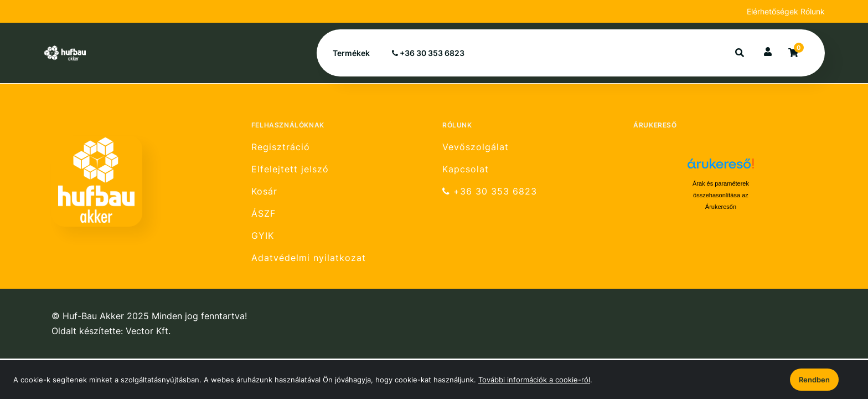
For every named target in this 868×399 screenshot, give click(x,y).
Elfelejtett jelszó (290, 169)
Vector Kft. (148, 331)
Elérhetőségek (774, 11)
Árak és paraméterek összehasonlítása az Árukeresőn (721, 195)
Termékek (351, 53)
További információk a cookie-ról (534, 380)
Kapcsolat (466, 169)
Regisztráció (281, 147)
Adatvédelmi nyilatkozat (309, 258)
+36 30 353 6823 (428, 53)
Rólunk (813, 11)
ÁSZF (263, 214)
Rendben (814, 380)
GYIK (263, 236)
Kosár (264, 191)
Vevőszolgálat (476, 147)
